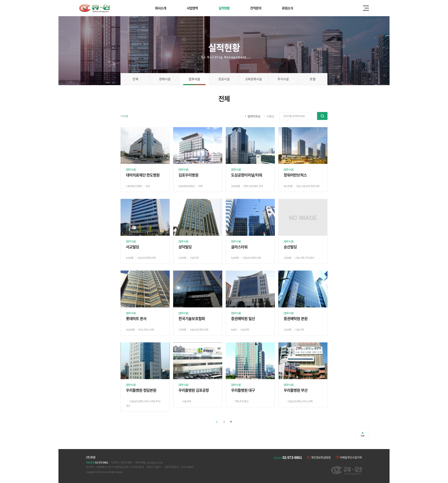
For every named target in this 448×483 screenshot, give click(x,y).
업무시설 (194, 79)
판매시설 (165, 79)
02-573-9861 (292, 457)
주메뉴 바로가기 (0, 0)
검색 (322, 116)
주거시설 (283, 79)
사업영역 (192, 8)
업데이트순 (254, 116)
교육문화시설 (253, 79)
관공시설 (224, 79)
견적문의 (256, 8)
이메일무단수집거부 (349, 457)
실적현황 (224, 8)
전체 (135, 79)
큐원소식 (287, 8)
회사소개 (161, 8)
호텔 (313, 79)
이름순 (270, 116)
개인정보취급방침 (319, 457)
